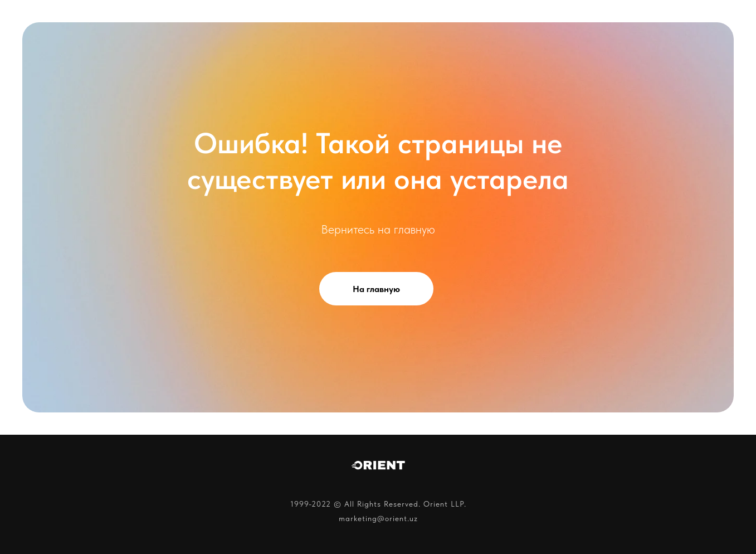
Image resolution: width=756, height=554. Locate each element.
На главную (376, 289)
